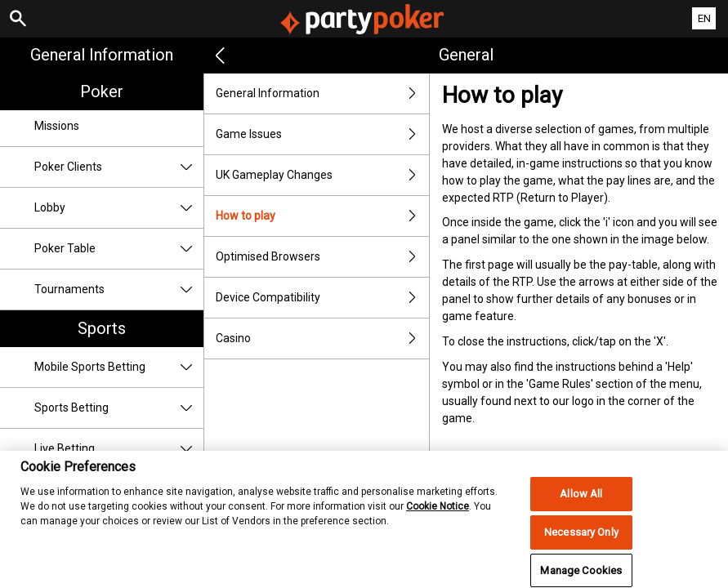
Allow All (581, 503)
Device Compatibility (322, 298)
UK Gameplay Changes (322, 175)
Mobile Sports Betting (119, 367)
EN (704, 18)
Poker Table (119, 249)
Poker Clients (119, 167)
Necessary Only (581, 542)
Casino (322, 339)
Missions (57, 126)
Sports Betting (119, 408)
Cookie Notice (438, 516)
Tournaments (119, 290)
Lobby (119, 208)
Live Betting (119, 449)
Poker (102, 91)
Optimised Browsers (322, 257)
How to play (322, 216)
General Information (102, 55)
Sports (102, 328)
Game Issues (322, 134)
